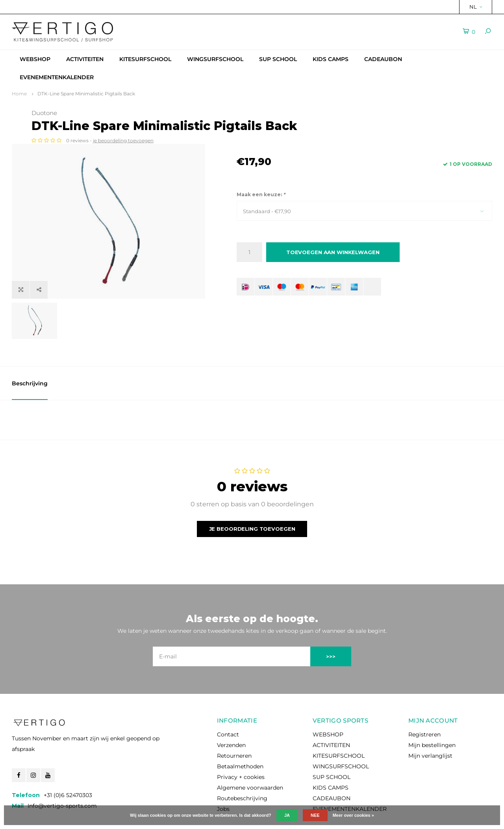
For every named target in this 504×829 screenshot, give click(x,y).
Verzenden (231, 715)
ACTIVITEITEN (85, 59)
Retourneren (234, 726)
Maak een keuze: (261, 207)
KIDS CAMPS (331, 59)
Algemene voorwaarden (250, 758)
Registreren (424, 704)
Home (19, 94)
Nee (315, 815)
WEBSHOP (35, 59)
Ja (287, 815)
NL (476, 7)
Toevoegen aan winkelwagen (333, 265)
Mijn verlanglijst (430, 726)
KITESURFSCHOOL (145, 59)
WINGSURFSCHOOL (215, 59)
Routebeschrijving (242, 768)
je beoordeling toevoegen (328, 153)
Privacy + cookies (241, 747)
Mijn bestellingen (432, 715)
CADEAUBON (383, 59)
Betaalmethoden (240, 736)
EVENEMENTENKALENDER (57, 77)
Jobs (223, 779)
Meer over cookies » (353, 815)
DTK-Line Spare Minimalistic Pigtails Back (86, 94)
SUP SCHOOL (278, 59)
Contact (228, 704)
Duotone (249, 113)
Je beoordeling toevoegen (252, 499)
